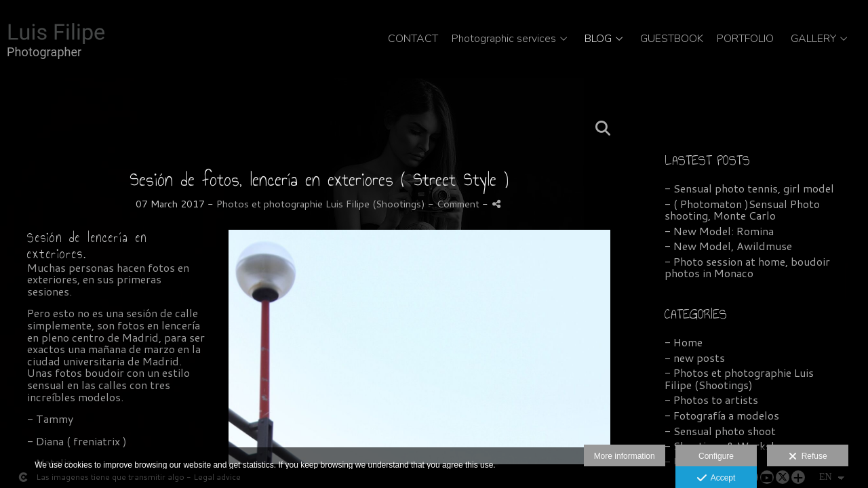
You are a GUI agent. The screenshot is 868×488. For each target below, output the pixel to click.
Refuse (808, 457)
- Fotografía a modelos (722, 415)
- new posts (695, 358)
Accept (716, 479)
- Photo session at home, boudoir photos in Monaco (747, 267)
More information (625, 456)
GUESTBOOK (672, 39)
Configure (716, 456)
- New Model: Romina (719, 231)
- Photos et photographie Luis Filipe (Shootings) (739, 379)
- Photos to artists (711, 400)
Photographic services (504, 39)
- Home (684, 342)
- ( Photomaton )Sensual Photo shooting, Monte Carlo (742, 210)
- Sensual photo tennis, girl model (749, 188)
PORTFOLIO (745, 39)
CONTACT (413, 39)
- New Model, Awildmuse (728, 246)
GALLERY (813, 39)
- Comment (455, 204)
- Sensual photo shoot (720, 431)
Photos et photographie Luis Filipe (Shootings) (321, 204)
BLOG (598, 39)
